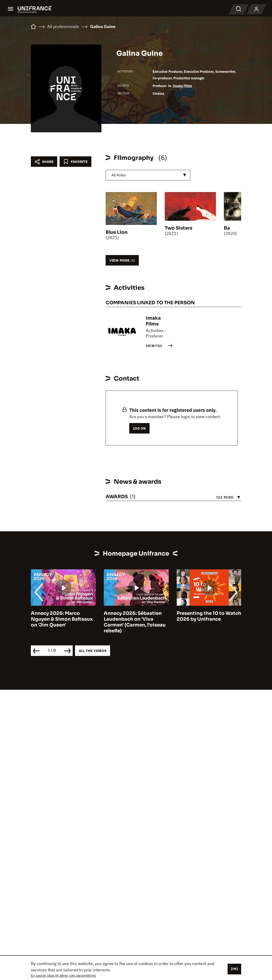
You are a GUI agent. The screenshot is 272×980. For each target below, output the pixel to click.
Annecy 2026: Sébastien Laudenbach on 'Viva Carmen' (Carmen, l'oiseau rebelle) (135, 622)
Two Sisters (179, 228)
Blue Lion (117, 232)
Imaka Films (183, 86)
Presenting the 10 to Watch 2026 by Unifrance (209, 616)
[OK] (234, 969)
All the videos (93, 651)
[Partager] (44, 162)
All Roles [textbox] (119, 175)
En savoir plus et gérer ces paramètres (63, 975)
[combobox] (148, 175)
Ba (227, 228)
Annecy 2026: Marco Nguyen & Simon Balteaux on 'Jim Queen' (62, 619)
